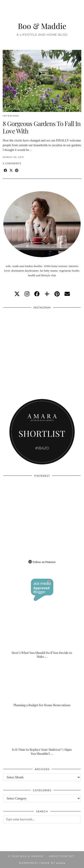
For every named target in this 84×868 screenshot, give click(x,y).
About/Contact (62, 856)
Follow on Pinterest (42, 562)
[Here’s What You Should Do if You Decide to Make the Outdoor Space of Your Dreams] (42, 637)
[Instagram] (23, 331)
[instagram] (27, 294)
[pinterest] (57, 294)
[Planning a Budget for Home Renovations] (42, 686)
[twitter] (17, 294)
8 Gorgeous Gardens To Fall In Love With (42, 127)
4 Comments (12, 163)
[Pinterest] (23, 499)
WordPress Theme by (42, 863)
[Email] (67, 294)
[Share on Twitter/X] (11, 171)
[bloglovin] (47, 294)
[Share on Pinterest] (17, 171)
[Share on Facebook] (5, 171)
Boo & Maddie (42, 26)
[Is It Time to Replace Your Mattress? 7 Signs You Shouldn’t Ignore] (42, 734)
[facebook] (37, 294)
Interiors (11, 116)
